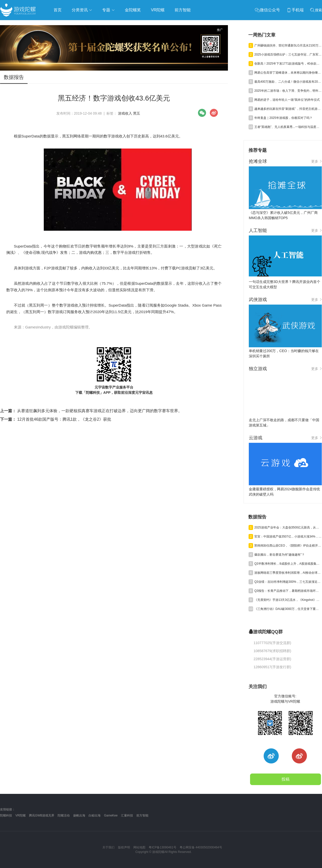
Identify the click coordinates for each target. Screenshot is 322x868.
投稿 (286, 779)
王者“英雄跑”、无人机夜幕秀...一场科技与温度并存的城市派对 (288, 127)
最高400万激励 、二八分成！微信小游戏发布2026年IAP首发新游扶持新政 (288, 82)
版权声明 (124, 847)
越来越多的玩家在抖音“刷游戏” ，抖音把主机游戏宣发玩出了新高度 (288, 109)
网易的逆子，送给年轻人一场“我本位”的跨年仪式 (287, 100)
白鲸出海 (95, 815)
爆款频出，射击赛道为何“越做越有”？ (279, 555)
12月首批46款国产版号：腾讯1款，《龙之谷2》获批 (56, 419)
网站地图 (139, 847)
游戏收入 (125, 113)
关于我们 (108, 847)
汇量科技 (127, 815)
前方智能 (142, 815)
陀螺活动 (64, 815)
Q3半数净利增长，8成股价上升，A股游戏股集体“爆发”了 (288, 564)
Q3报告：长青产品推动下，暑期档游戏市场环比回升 (288, 591)
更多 (316, 161)
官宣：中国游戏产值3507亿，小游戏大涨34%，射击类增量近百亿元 (288, 537)
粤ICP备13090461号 (162, 847)
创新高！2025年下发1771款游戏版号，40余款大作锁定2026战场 (288, 64)
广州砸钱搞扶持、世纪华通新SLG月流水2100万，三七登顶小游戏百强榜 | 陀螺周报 (288, 45)
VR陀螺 (21, 815)
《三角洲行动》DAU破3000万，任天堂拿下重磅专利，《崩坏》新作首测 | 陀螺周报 (288, 609)
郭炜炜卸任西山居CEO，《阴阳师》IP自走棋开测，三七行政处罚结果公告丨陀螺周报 (288, 546)
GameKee (111, 815)
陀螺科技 (6, 815)
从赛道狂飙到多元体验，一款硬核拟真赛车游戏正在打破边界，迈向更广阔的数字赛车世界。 (91, 411)
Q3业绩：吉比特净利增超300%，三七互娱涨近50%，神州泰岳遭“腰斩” (288, 582)
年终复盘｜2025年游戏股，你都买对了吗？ (283, 118)
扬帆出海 (79, 815)
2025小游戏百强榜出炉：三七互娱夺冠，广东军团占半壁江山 (288, 55)
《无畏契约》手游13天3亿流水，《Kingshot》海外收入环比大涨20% (288, 600)
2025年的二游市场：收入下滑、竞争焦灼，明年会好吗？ (288, 91)
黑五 (137, 113)
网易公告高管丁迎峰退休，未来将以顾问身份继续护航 (288, 73)
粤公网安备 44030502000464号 (201, 847)
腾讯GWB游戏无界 (42, 815)
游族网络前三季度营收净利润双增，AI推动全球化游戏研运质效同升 (288, 573)
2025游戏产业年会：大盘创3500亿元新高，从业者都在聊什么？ (288, 527)
